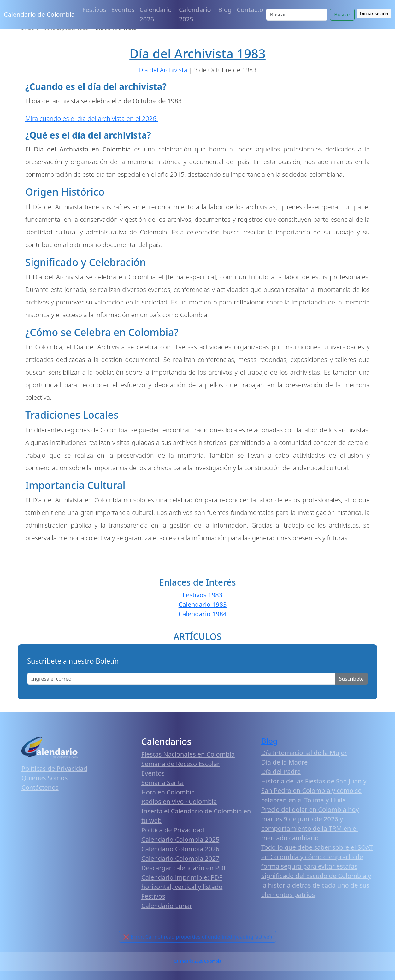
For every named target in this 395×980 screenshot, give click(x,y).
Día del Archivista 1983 (197, 53)
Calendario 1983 (203, 604)
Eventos (123, 10)
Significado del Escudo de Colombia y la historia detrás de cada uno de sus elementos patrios (316, 885)
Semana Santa (162, 783)
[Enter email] (181, 679)
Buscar (342, 15)
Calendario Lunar (167, 906)
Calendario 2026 (156, 14)
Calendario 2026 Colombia (197, 961)
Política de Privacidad (173, 830)
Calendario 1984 (203, 614)
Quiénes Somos (44, 778)
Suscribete (351, 679)
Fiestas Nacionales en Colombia (188, 754)
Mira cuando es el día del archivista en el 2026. (91, 118)
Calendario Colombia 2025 (180, 839)
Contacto (250, 10)
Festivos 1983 (203, 595)
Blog (225, 10)
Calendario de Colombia (39, 14)
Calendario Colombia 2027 (180, 858)
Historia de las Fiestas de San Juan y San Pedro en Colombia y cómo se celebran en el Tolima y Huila (314, 791)
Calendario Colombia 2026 (180, 849)
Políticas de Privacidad (54, 768)
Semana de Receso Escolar (180, 764)
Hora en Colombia (168, 792)
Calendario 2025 (195, 14)
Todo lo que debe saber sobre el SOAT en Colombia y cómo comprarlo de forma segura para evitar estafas (317, 857)
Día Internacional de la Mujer (304, 753)
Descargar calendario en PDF (184, 868)
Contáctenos (40, 787)
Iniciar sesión (374, 13)
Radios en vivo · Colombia (179, 802)
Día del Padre (281, 772)
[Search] (297, 15)
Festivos (94, 10)
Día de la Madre (284, 762)
